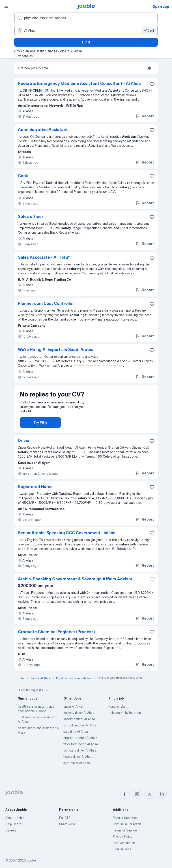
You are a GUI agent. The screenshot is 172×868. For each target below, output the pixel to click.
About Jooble (15, 818)
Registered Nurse (35, 495)
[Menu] (6, 6)
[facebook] (125, 794)
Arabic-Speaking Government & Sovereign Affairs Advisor (75, 587)
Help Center (14, 824)
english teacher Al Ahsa (80, 746)
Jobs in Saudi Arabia (127, 824)
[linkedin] (162, 794)
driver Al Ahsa (73, 714)
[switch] (150, 68)
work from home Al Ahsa (81, 752)
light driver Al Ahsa (77, 771)
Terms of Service (125, 830)
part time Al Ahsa (76, 740)
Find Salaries (122, 849)
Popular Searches (125, 818)
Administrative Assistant (43, 130)
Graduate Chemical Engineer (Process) (56, 640)
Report (145, 116)
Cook (23, 176)
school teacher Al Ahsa (80, 733)
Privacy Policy (123, 837)
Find (86, 42)
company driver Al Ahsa (80, 758)
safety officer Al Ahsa (79, 727)
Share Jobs (67, 824)
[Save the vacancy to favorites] (152, 84)
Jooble (31, 860)
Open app (161, 6)
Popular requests (34, 698)
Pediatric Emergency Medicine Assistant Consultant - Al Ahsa (79, 83)
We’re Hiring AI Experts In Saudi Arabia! (56, 350)
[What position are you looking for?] (86, 18)
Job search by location (125, 721)
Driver (24, 449)
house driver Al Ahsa (78, 765)
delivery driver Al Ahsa (79, 721)
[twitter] (150, 794)
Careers (11, 830)
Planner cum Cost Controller (46, 303)
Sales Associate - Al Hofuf (44, 257)
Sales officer (31, 216)
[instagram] (137, 794)
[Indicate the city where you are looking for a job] (86, 30)
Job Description (124, 843)
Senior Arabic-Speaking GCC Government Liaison (67, 541)
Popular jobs (117, 714)
